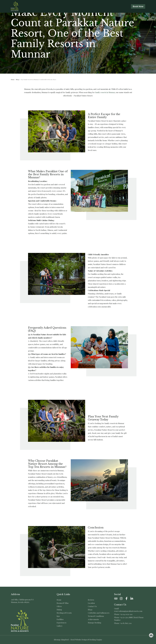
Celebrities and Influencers (99, 613)
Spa (58, 616)
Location (91, 603)
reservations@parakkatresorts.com (128, 611)
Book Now (138, 6)
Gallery (60, 626)
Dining (59, 610)
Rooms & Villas (63, 603)
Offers (59, 606)
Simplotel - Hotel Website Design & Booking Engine (82, 640)
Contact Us (92, 606)
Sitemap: (57, 640)
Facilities (60, 619)
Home (13, 79)
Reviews (91, 600)
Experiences (61, 623)
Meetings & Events (64, 613)
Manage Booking (95, 623)
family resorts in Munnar (105, 92)
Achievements (93, 619)
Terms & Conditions (96, 616)
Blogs (18, 79)
